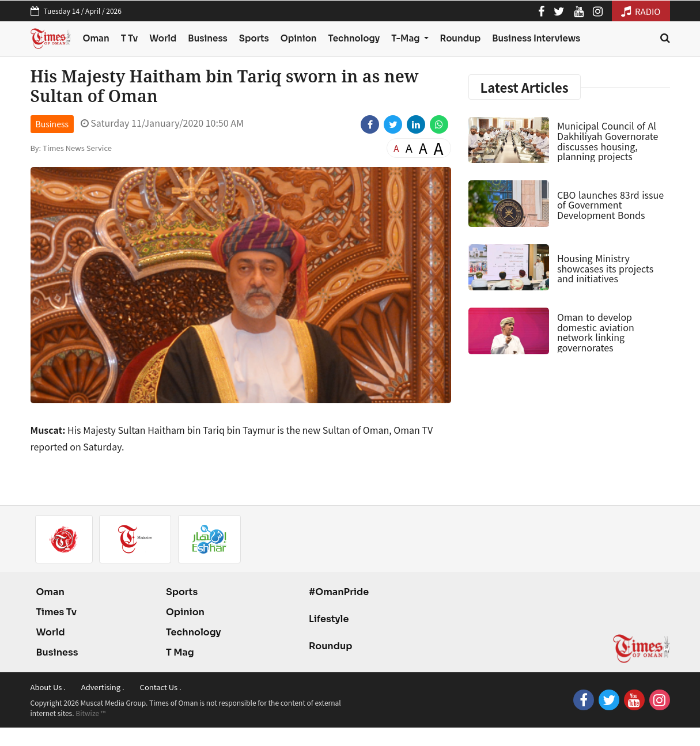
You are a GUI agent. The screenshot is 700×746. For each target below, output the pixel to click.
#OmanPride (339, 592)
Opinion (299, 38)
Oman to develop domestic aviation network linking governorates (596, 332)
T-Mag (406, 38)
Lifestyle (329, 619)
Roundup (461, 38)
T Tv (130, 38)
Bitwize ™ (90, 713)
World (163, 38)
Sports (254, 38)
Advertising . (103, 687)
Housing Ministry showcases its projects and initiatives (605, 268)
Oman (96, 38)
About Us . (48, 687)
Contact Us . (161, 687)
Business (208, 38)
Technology (354, 38)
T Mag (180, 652)
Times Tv (57, 612)
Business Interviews (536, 38)
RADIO (641, 11)
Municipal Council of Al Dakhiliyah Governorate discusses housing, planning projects (608, 141)
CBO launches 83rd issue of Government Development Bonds (610, 205)
